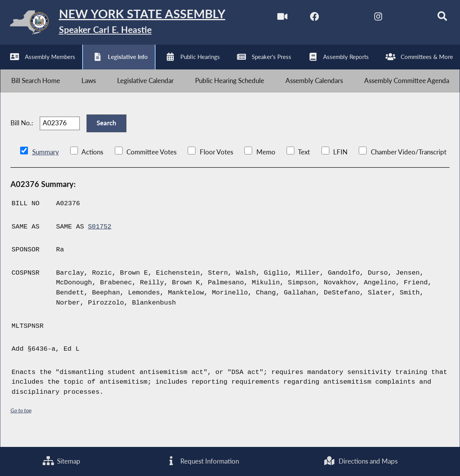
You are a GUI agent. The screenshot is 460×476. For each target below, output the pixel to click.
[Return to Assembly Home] (120, 24)
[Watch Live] (274, 19)
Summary (46, 163)
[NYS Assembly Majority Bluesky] (404, 19)
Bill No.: (22, 132)
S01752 (100, 238)
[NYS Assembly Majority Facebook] (307, 19)
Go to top (21, 421)
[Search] (436, 19)
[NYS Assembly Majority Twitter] (339, 19)
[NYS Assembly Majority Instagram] (371, 19)
